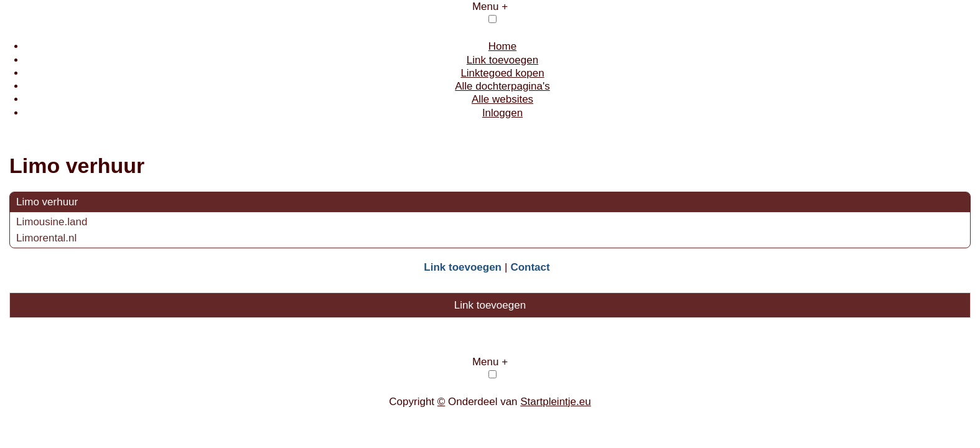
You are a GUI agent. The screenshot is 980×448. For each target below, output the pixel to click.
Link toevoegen (502, 60)
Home (502, 46)
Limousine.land (52, 222)
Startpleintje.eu (555, 402)
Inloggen (502, 113)
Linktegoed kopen (502, 73)
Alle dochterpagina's (502, 86)
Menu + (490, 7)
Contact (530, 267)
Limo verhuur (47, 202)
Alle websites (502, 99)
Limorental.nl (46, 238)
